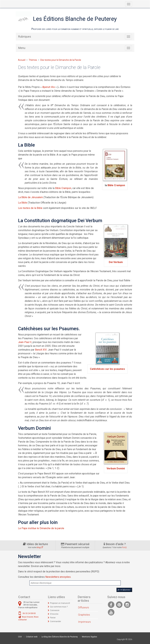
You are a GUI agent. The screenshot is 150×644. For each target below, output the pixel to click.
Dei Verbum (116, 262)
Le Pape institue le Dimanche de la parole (41, 528)
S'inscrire (54, 614)
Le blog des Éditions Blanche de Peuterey (60, 637)
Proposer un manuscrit (60, 603)
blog (40, 547)
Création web (32, 637)
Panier (53, 618)
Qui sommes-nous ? (59, 607)
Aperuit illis (49, 87)
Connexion (55, 610)
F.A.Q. (124, 547)
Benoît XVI (41, 350)
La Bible (23, 203)
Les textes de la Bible (30, 208)
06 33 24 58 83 (29, 613)
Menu (22, 48)
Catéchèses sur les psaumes (107, 369)
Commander (56, 621)
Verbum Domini (116, 468)
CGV (20, 637)
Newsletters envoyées (58, 577)
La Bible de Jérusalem (30, 197)
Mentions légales (89, 637)
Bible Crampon (116, 185)
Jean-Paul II (25, 342)
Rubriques (25, 37)
